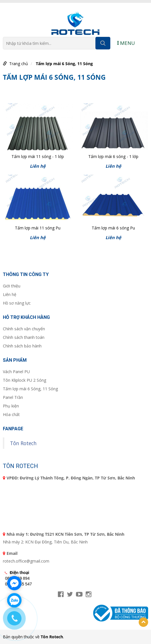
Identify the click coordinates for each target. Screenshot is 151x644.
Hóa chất (11, 414)
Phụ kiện (11, 406)
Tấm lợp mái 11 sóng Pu (38, 228)
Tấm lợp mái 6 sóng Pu (113, 228)
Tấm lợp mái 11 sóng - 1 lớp (38, 156)
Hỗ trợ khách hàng (26, 317)
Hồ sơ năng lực (17, 303)
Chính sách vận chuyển (24, 329)
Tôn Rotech (23, 443)
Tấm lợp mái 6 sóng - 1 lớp (113, 156)
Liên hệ (10, 294)
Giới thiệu (12, 286)
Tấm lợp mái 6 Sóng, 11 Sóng (64, 64)
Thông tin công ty (26, 274)
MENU (126, 43)
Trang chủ (19, 64)
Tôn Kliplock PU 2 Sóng (24, 380)
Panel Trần (13, 397)
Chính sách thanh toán (24, 337)
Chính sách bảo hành (22, 346)
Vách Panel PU (16, 372)
